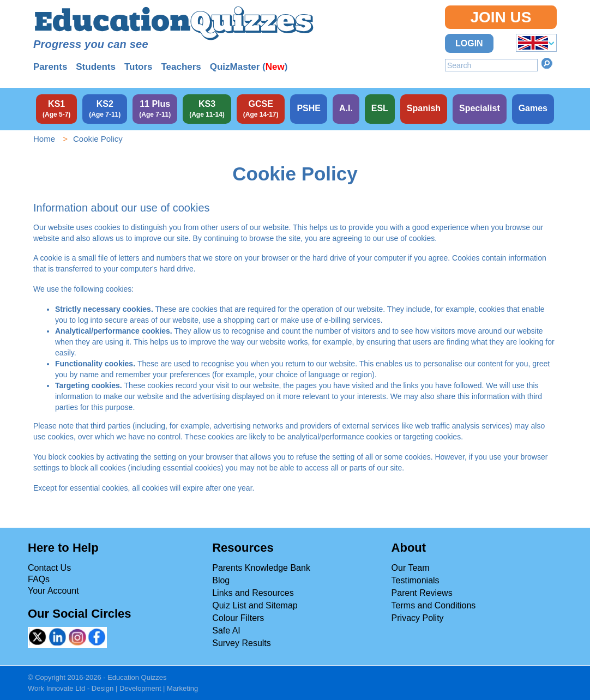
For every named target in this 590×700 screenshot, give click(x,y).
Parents (50, 67)
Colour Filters (238, 618)
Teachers (181, 67)
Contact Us (49, 568)
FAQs (39, 579)
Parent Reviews (422, 593)
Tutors (139, 67)
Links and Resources (253, 593)
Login (469, 43)
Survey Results (242, 643)
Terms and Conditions (434, 605)
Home (44, 139)
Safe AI (226, 630)
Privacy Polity (418, 618)
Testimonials (416, 580)
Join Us (501, 17)
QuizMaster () (249, 67)
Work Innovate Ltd (56, 688)
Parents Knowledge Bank (261, 568)
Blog (221, 580)
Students (96, 67)
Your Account (53, 591)
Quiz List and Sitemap (255, 605)
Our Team (411, 568)
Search (547, 63)
